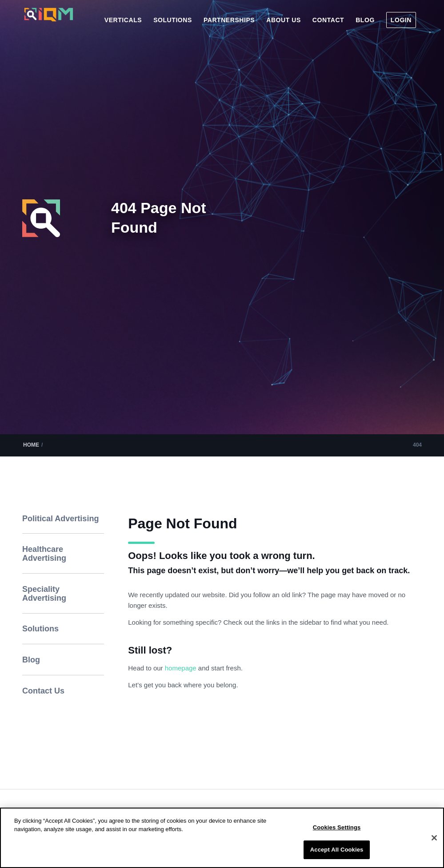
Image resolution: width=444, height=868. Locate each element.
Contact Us (43, 691)
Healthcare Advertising (44, 554)
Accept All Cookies (337, 850)
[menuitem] (123, 20)
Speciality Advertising (44, 594)
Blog (31, 660)
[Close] (434, 838)
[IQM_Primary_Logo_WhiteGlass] (49, 23)
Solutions (40, 629)
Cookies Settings (337, 827)
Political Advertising (60, 519)
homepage (182, 668)
